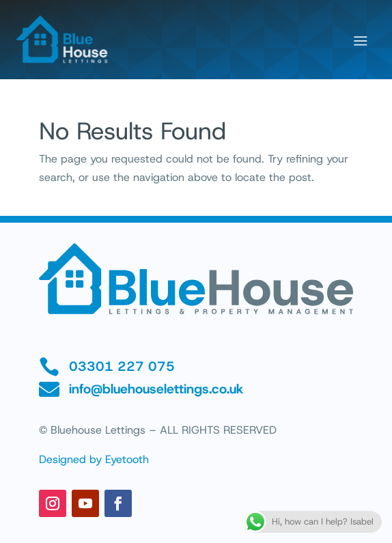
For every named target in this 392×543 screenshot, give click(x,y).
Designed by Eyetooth (94, 459)
